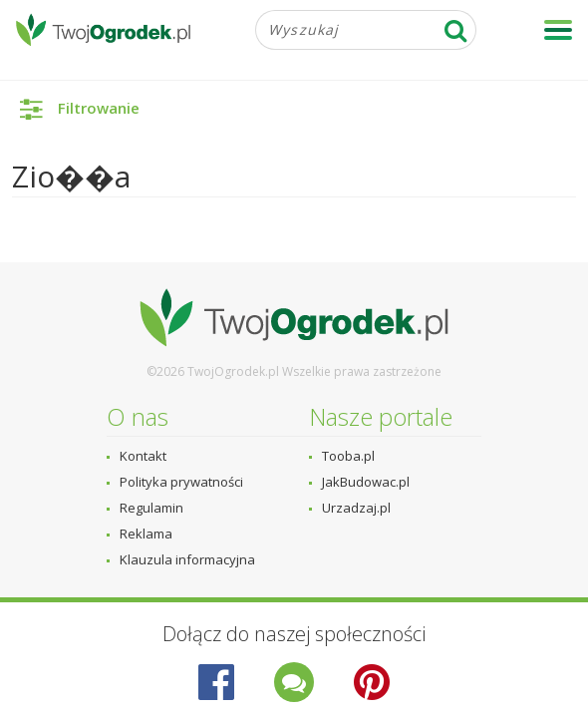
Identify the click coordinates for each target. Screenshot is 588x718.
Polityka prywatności (181, 482)
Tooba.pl (348, 456)
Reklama (146, 534)
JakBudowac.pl (366, 482)
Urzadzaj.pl (356, 508)
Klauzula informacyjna (187, 559)
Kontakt (143, 456)
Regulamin (151, 508)
